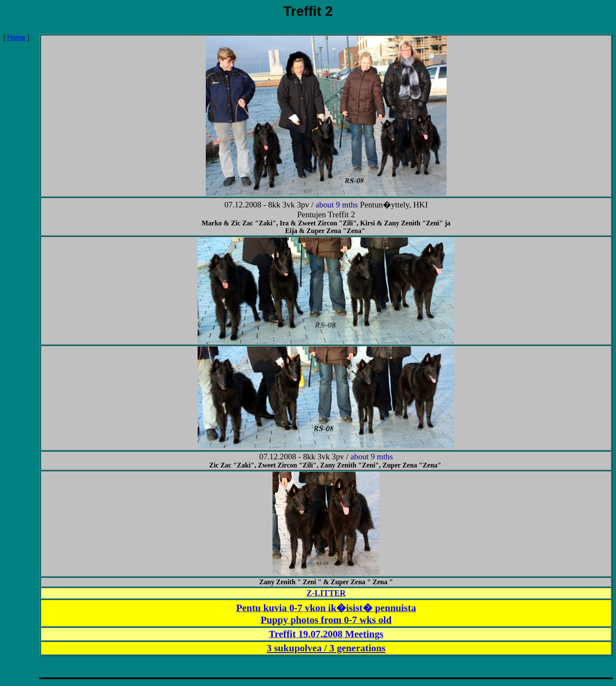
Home (16, 37)
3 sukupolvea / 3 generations (326, 648)
